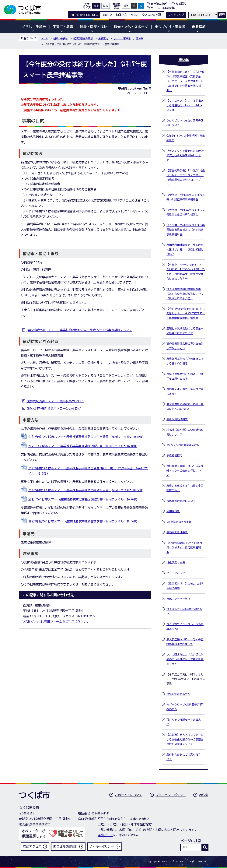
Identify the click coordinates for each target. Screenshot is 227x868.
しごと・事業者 (122, 39)
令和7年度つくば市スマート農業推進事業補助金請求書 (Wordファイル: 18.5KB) (83, 521)
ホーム (44, 39)
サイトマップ (176, 15)
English (108, 15)
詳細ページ (105, 835)
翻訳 (222, 15)
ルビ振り (181, 4)
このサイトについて (129, 795)
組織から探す (61, 39)
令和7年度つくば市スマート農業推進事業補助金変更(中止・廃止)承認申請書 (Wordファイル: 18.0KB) (88, 471)
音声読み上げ (159, 4)
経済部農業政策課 (83, 39)
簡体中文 (121, 15)
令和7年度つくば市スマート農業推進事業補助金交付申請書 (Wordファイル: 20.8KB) (86, 437)
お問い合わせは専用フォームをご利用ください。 (56, 622)
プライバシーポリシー (171, 795)
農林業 (140, 39)
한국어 (134, 15)
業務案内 (103, 39)
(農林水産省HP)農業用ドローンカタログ (54, 409)
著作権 (204, 795)
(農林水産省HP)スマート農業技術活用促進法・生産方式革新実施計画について (79, 330)
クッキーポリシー (102, 846)
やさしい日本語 (152, 15)
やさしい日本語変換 (163, 8)
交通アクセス (32, 846)
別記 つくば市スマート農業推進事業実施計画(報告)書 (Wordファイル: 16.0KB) (83, 446)
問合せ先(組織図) (65, 846)
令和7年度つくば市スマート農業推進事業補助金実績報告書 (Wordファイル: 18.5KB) (86, 490)
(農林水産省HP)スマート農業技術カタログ (55, 401)
